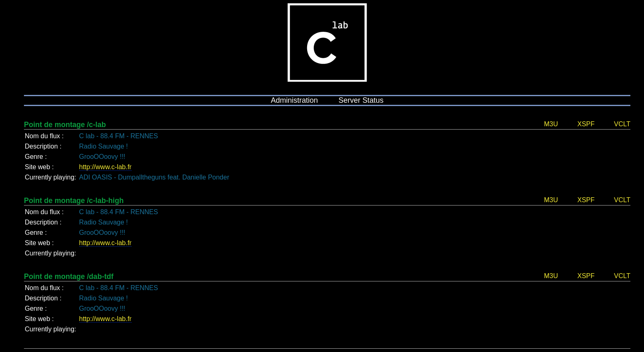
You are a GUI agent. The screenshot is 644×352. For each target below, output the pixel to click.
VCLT (622, 124)
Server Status (361, 100)
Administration (294, 100)
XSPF (586, 124)
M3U (551, 124)
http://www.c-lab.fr (105, 167)
